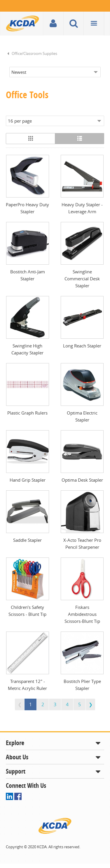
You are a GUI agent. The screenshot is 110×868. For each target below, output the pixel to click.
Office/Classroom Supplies (34, 53)
